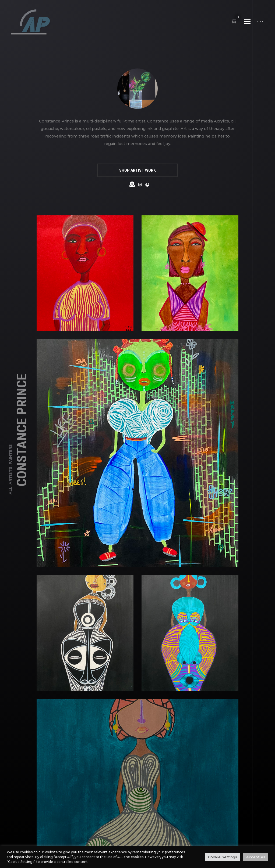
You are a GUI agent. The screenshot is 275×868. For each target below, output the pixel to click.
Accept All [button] (256, 857)
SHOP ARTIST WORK (137, 170)
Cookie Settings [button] (223, 857)
